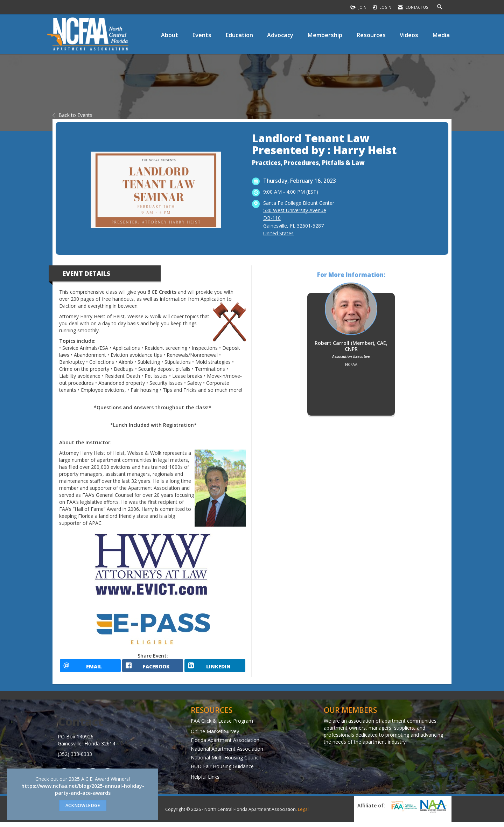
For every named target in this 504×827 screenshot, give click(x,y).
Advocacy (280, 35)
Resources (371, 35)
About (170, 35)
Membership (325, 35)
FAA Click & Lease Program (222, 725)
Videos (409, 35)
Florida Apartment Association (225, 745)
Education (239, 35)
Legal (303, 814)
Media (441, 35)
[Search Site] (441, 7)
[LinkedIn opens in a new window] (215, 668)
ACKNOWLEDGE (83, 805)
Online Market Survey (215, 736)
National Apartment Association (227, 753)
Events (202, 35)
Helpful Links (205, 781)
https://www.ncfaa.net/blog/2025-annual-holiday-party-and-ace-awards (83, 789)
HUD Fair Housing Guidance (222, 771)
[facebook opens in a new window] (153, 668)
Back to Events (72, 115)
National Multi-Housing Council (226, 762)
